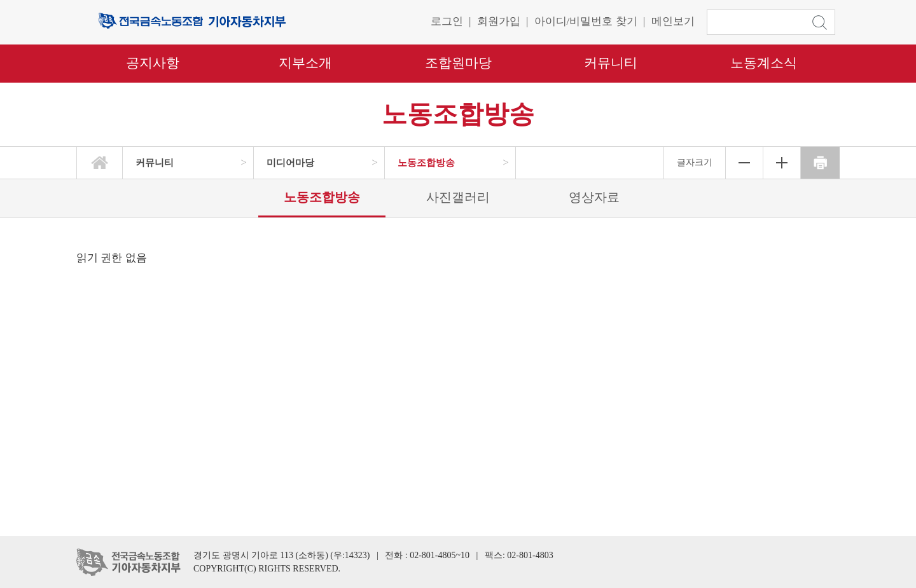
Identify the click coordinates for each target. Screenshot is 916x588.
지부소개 (305, 63)
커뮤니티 (611, 63)
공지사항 (153, 63)
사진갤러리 (458, 197)
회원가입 (499, 21)
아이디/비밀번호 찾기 (586, 21)
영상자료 (594, 197)
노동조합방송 (322, 197)
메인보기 (673, 21)
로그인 (447, 21)
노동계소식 (764, 63)
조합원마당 (458, 63)
